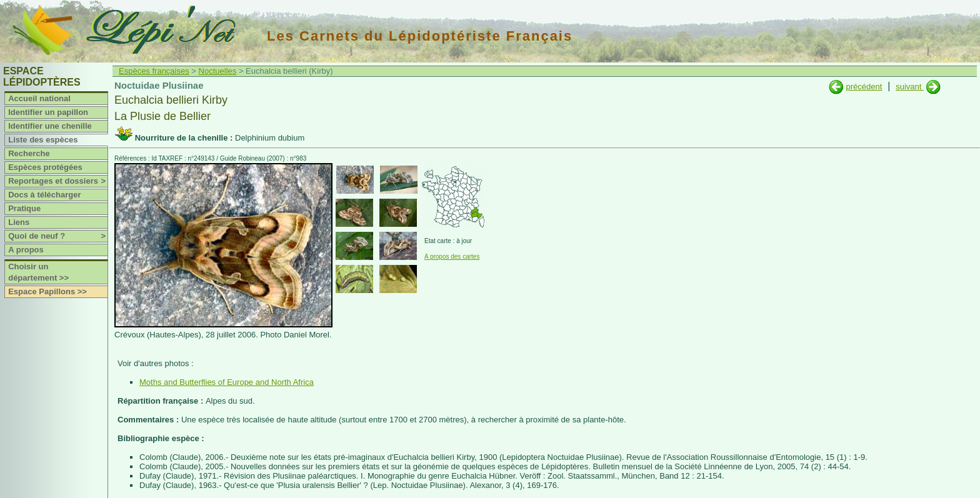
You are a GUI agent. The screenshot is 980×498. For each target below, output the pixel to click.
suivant (910, 87)
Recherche (29, 153)
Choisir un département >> (38, 272)
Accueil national (39, 98)
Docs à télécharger (44, 195)
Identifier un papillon (48, 112)
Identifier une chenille (50, 126)
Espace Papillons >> (47, 291)
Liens (19, 222)
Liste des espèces (43, 140)
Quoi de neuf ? (58, 236)
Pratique (24, 208)
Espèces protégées (45, 167)
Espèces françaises (154, 71)
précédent (864, 87)
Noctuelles (218, 71)
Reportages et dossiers (58, 181)
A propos (26, 250)
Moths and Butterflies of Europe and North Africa (227, 382)
